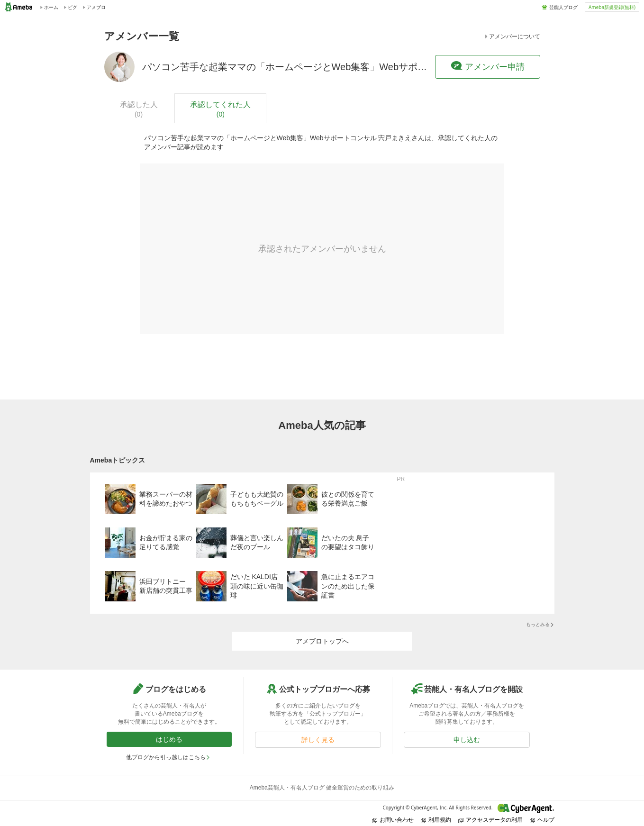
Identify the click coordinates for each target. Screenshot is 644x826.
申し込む (467, 740)
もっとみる (540, 624)
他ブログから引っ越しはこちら (168, 757)
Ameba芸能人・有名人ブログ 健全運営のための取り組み (322, 788)
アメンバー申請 (488, 66)
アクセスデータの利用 (490, 820)
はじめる (169, 739)
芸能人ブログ (563, 7)
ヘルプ (542, 820)
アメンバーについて (512, 36)
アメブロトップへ (322, 641)
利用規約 (436, 820)
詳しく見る (318, 740)
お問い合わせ (393, 820)
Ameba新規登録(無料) (612, 7)
